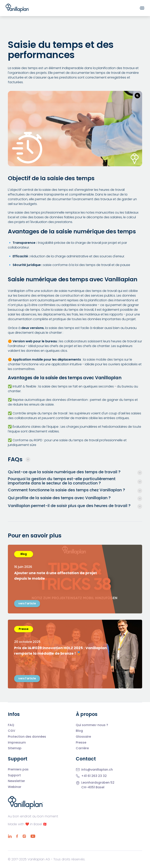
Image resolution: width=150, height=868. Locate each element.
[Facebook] (17, 836)
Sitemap (15, 748)
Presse (81, 743)
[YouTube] (33, 836)
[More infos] (75, 472)
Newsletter (16, 781)
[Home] (17, 8)
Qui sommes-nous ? (92, 725)
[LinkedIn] (10, 836)
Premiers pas (18, 769)
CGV (12, 731)
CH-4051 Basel (93, 787)
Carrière (82, 748)
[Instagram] (24, 836)
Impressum (17, 743)
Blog (79, 731)
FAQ (11, 725)
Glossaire (83, 737)
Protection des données (27, 737)
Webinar (15, 787)
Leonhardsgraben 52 (98, 783)
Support (14, 775)
